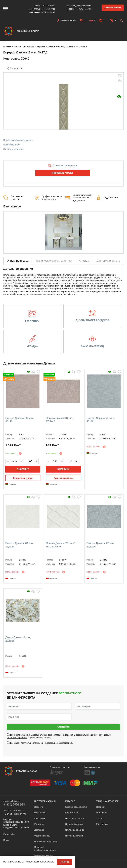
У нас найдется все (107, 801)
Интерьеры (102, 813)
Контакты (39, 824)
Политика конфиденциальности (45, 848)
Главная (7, 46)
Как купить (40, 818)
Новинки (101, 807)
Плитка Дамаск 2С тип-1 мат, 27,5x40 (61, 545)
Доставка (39, 830)
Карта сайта (9, 834)
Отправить (63, 727)
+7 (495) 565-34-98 (41, 9)
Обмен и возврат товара (46, 841)
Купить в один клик (23, 478)
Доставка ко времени (17, 198)
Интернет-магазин (45, 801)
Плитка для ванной (75, 830)
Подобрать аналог (12, 145)
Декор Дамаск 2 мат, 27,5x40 (18, 639)
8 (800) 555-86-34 (79, 9)
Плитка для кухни (74, 836)
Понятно (65, 862)
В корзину (23, 469)
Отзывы (84, 261)
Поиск (6, 840)
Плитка (17, 46)
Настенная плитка (74, 824)
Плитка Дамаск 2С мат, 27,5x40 (19, 545)
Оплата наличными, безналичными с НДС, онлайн (83, 198)
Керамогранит (72, 813)
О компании (40, 813)
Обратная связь (42, 836)
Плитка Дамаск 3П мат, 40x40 (20, 420)
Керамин (41, 46)
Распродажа (102, 824)
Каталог (70, 801)
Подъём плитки (111, 198)
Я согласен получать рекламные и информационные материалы (41, 743)
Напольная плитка (74, 818)
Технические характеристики (54, 261)
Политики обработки (17, 738)
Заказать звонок (113, 8)
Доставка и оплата (108, 261)
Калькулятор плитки (13, 149)
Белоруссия (29, 46)
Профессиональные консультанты (52, 198)
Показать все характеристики (18, 140)
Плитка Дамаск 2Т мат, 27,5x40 (101, 545)
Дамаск (51, 46)
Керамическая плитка (76, 807)
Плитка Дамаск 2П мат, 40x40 (101, 420)
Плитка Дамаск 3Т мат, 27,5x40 (60, 420)
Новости (38, 807)
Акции (99, 818)
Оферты (35, 735)
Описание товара (18, 261)
